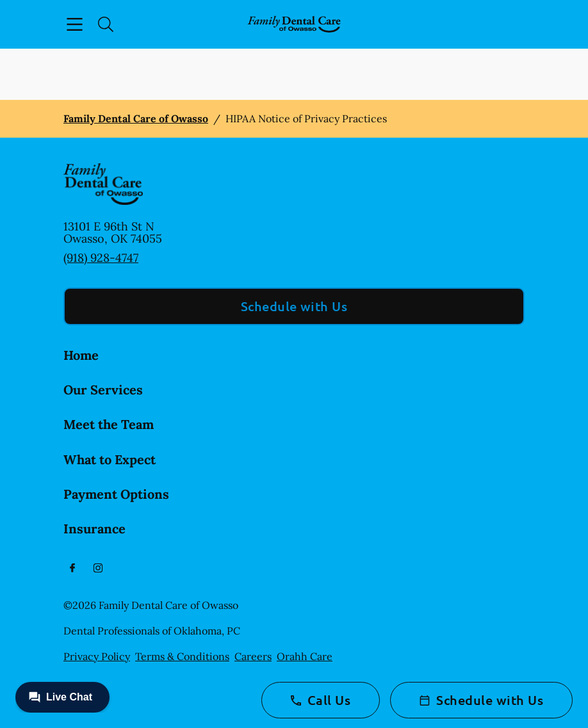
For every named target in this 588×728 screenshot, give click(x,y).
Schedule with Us (294, 306)
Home (81, 355)
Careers (253, 656)
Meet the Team (109, 424)
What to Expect (110, 459)
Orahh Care (305, 656)
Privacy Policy (97, 656)
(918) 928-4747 (101, 258)
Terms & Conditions (182, 656)
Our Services (103, 390)
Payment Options (116, 494)
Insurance (94, 529)
